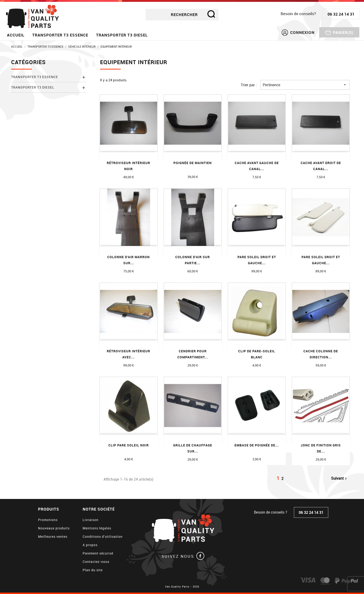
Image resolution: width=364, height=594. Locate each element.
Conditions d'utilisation (103, 536)
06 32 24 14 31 (341, 14)
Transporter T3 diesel (122, 35)
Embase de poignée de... (257, 445)
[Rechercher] (182, 15)
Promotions (48, 520)
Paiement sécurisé (98, 553)
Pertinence (305, 85)
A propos (90, 545)
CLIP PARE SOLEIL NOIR (129, 445)
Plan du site (93, 570)
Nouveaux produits (54, 528)
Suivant (340, 478)
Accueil (16, 35)
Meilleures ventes (53, 536)
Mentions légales (97, 528)
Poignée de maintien (193, 163)
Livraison (91, 520)
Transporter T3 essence (60, 35)
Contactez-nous (96, 562)
